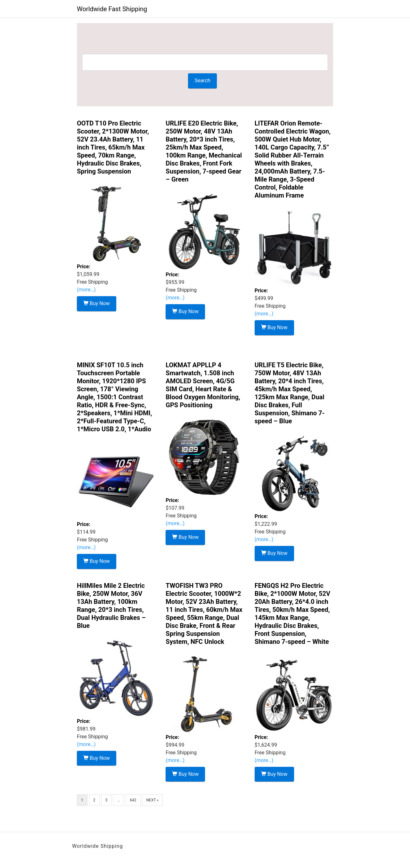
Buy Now (97, 303)
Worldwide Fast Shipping (112, 9)
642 (133, 800)
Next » (152, 800)
